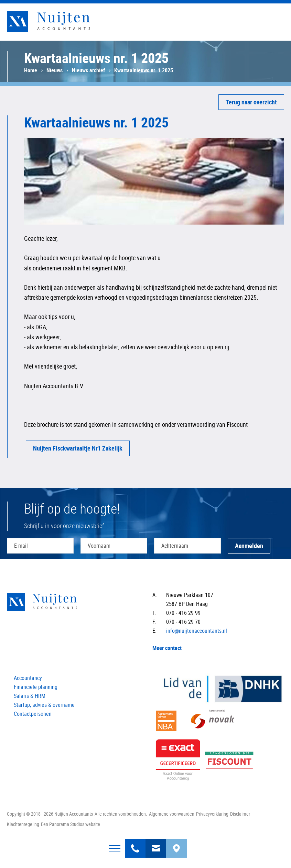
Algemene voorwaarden (172, 814)
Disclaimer (240, 814)
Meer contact (167, 648)
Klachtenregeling (23, 824)
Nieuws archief (88, 70)
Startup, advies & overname (44, 705)
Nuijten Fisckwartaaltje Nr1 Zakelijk (78, 448)
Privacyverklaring (212, 814)
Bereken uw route (176, 844)
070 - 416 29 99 (135, 844)
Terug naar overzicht (251, 102)
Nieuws (55, 70)
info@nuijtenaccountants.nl (156, 844)
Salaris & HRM (30, 696)
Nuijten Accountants (62, 21)
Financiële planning (36, 687)
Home (31, 70)
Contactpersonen (33, 714)
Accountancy (28, 678)
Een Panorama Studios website (71, 824)
